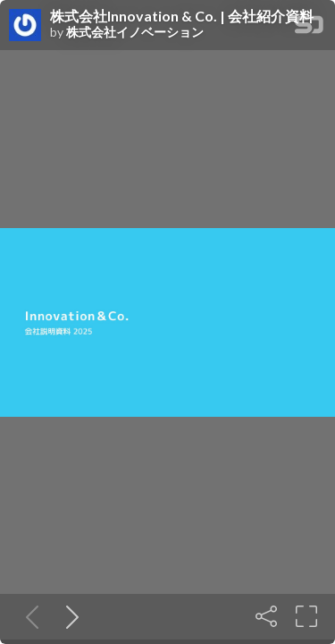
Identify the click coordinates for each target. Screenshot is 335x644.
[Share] (266, 616)
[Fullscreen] (306, 616)
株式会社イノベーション (135, 32)
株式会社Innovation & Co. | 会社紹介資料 (182, 16)
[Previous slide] (29, 616)
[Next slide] (69, 616)
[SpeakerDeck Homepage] (309, 28)
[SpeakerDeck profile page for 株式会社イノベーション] (25, 26)
